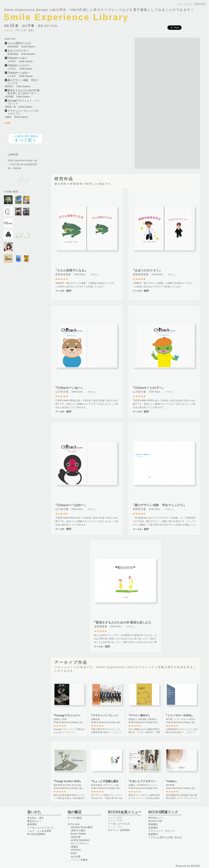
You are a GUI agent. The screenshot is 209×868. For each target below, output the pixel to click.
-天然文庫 (75, 837)
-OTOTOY (76, 850)
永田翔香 (9, 97)
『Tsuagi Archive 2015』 (67, 781)
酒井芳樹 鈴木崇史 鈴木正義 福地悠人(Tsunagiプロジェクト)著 (84, 785)
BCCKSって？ (156, 818)
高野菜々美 (10, 107)
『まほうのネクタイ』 (147, 270)
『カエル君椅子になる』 (71, 270)
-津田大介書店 (78, 830)
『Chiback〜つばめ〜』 (71, 505)
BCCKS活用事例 (36, 834)
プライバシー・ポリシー (161, 831)
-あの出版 (75, 856)
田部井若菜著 (63, 274)
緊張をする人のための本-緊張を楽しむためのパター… (24, 92)
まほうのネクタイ (18, 51)
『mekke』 (171, 781)
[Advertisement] (151, 103)
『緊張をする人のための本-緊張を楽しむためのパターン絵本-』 (136, 622)
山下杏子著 (62, 392)
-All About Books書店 (81, 827)
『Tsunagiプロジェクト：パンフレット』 (77, 715)
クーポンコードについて (40, 828)
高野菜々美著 (60, 719)
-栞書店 (74, 847)
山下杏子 (12, 62)
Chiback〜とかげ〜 (19, 66)
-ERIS (73, 853)
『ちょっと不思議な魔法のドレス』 (111, 781)
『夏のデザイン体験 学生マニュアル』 (159, 505)
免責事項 (153, 834)
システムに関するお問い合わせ (165, 837)
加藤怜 (8, 117)
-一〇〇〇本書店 (79, 860)
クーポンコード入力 (119, 824)
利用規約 (153, 824)
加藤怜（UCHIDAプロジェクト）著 (146, 785)
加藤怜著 (95, 719)
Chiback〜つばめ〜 (19, 73)
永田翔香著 (101, 627)
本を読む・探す (36, 818)
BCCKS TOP (155, 821)
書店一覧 (22, 180)
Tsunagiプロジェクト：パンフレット (24, 102)
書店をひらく (34, 821)
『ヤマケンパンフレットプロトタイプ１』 (115, 715)
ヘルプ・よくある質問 (39, 831)
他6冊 (8, 123)
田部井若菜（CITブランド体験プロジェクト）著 (115, 785)
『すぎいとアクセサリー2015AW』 (148, 781)
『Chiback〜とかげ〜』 (148, 388)
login (180, 4)
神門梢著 (170, 785)
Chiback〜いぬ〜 (17, 58)
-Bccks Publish (78, 834)
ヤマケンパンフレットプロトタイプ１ (23, 112)
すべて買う (25, 139)
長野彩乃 (9, 86)
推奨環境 (32, 824)
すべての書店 (75, 818)
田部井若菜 (13, 47)
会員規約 (153, 828)
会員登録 (188, 4)
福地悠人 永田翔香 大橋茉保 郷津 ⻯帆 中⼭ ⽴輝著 (153, 719)
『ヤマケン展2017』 (139, 715)
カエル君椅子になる (19, 43)
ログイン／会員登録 (119, 830)
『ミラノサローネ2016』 (179, 715)
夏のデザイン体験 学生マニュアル (23, 82)
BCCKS (200, 4)
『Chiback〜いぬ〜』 (69, 388)
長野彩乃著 (139, 509)
